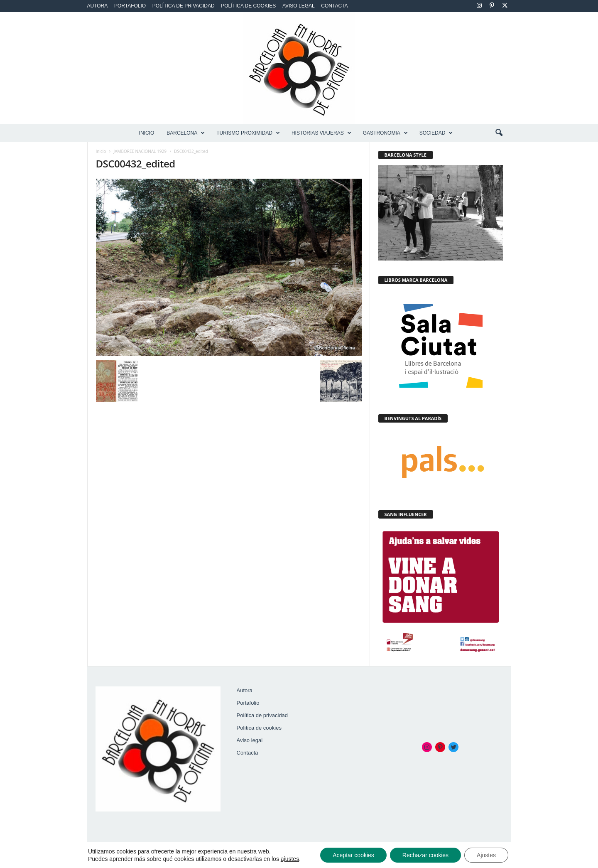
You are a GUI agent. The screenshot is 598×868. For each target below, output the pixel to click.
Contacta (334, 6)
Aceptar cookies (353, 855)
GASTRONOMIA (385, 133)
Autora (98, 6)
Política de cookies (248, 6)
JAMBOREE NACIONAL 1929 (140, 151)
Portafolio (130, 6)
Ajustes (486, 855)
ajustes (290, 859)
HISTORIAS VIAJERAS (321, 133)
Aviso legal (299, 6)
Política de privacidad (184, 6)
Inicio (147, 133)
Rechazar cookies (425, 855)
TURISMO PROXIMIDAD (248, 133)
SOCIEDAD (436, 133)
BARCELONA (186, 133)
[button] (499, 133)
